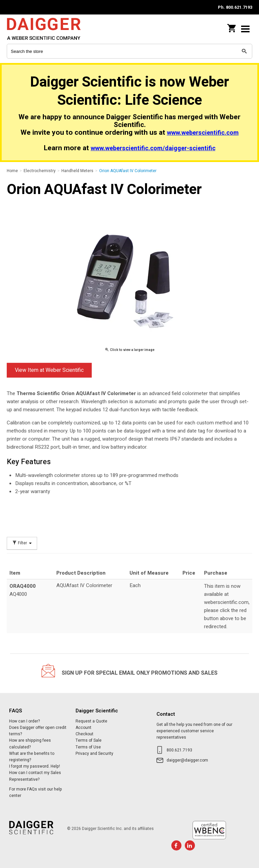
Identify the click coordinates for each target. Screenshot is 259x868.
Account (83, 728)
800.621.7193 (179, 750)
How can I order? (24, 721)
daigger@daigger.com (187, 760)
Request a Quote (91, 721)
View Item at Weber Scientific (49, 370)
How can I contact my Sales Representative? (35, 776)
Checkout (84, 734)
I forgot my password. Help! (35, 766)
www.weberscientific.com (203, 133)
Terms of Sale (89, 740)
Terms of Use (88, 747)
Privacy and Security (94, 753)
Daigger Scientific (51, 29)
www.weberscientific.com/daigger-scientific (153, 148)
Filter (22, 543)
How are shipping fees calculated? (30, 744)
